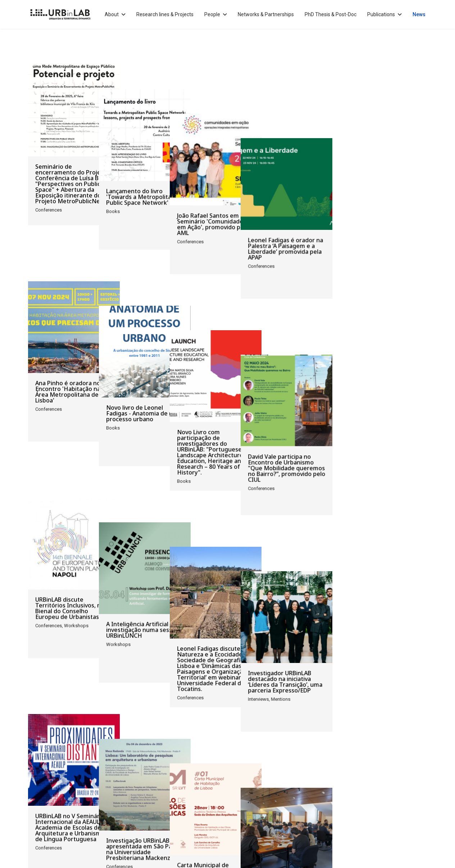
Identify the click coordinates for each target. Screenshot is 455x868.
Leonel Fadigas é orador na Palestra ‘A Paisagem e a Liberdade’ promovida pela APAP (380, 175)
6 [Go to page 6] (123, 760)
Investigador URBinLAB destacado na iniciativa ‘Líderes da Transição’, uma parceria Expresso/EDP (380, 518)
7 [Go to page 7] (135, 760)
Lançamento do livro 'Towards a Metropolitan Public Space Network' (172, 172)
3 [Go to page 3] (86, 760)
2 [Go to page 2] (74, 760)
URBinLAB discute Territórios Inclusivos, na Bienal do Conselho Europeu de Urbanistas (70, 518)
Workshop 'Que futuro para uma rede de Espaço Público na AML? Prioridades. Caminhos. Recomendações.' (381, 692)
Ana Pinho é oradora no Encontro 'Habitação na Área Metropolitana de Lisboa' (68, 346)
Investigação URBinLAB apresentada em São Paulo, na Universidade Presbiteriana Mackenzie (176, 689)
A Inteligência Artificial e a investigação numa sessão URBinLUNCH (174, 515)
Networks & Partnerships (266, 14)
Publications (381, 14)
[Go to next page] (147, 760)
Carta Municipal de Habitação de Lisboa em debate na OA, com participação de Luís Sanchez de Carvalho (274, 692)
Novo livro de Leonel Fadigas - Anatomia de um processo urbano (174, 344)
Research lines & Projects (165, 14)
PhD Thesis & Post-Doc (331, 14)
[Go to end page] (161, 760)
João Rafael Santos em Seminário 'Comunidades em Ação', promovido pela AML (276, 175)
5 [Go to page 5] (111, 760)
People (212, 14)
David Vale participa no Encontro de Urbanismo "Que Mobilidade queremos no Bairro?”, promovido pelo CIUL (381, 349)
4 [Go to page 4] (98, 760)
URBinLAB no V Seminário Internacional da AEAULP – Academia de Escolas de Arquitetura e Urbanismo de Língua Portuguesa (72, 692)
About (112, 14)
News (419, 14)
